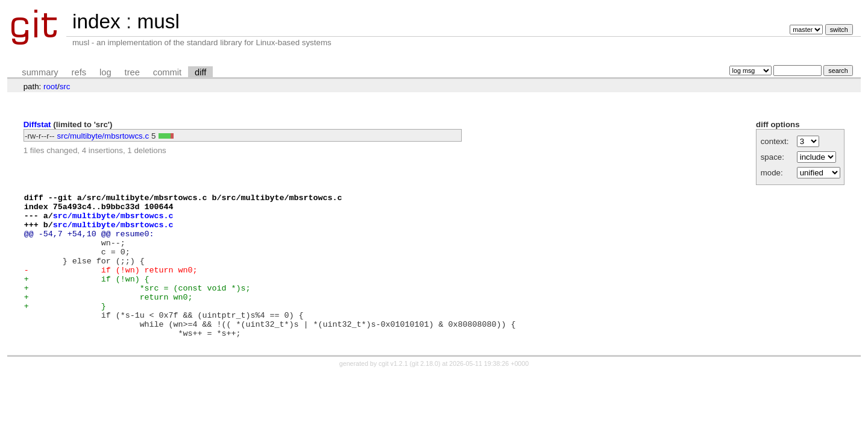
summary (40, 72)
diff (200, 72)
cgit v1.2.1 (393, 392)
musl (158, 21)
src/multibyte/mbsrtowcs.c (103, 136)
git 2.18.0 (425, 392)
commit (167, 72)
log (105, 72)
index (96, 21)
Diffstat (37, 124)
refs (79, 72)
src (65, 86)
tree (132, 72)
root (50, 86)
